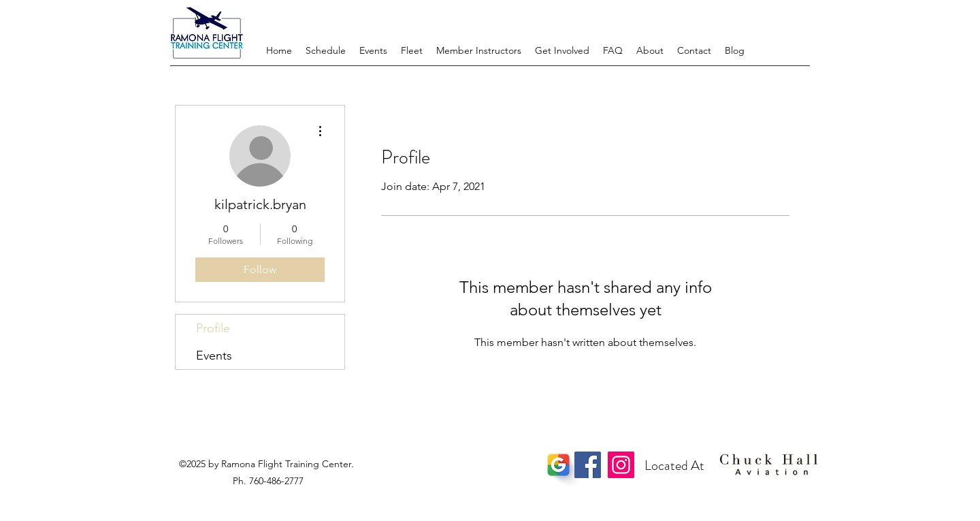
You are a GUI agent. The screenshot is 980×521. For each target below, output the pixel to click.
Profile (213, 328)
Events (214, 356)
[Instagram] (621, 465)
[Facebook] (588, 465)
